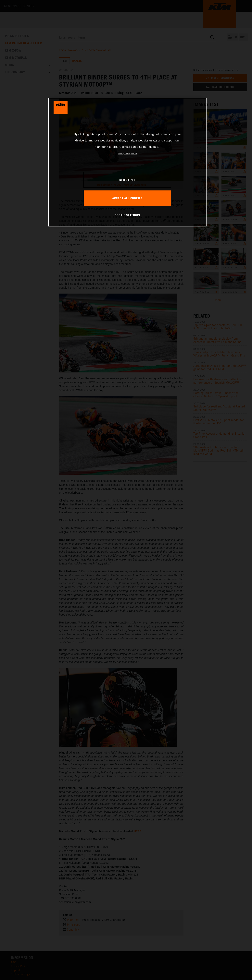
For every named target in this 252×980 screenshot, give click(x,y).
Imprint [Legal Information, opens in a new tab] (134, 153)
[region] (127, 162)
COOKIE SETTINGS (127, 215)
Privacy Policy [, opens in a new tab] (124, 153)
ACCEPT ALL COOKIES (127, 198)
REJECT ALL (127, 180)
